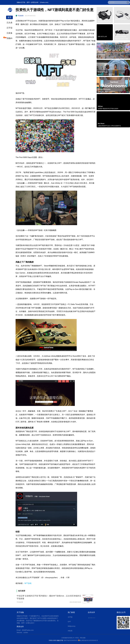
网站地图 (83, 638)
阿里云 (78, 638)
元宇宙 (9, 28)
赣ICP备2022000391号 (71, 640)
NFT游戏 (28, 583)
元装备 (9, 33)
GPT (69, 622)
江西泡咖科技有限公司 (68, 638)
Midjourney (72, 626)
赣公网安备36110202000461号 (89, 640)
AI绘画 (70, 631)
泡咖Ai (9, 38)
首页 (9, 17)
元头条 (9, 23)
